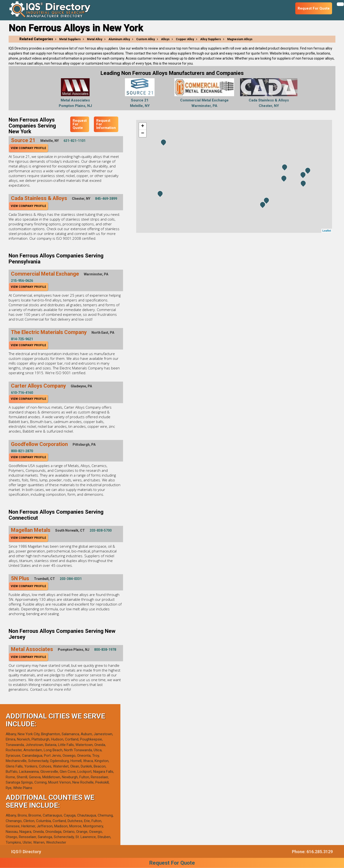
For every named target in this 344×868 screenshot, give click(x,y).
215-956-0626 (22, 281)
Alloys (165, 39)
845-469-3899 (106, 199)
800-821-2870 (22, 451)
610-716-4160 (22, 393)
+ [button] (142, 126)
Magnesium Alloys (240, 39)
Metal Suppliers (70, 39)
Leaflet (327, 231)
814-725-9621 (22, 339)
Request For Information (106, 124)
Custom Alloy (145, 39)
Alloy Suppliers (211, 39)
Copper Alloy (185, 39)
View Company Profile (28, 148)
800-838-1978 (105, 650)
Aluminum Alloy (119, 39)
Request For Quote (80, 124)
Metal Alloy (95, 39)
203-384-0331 (71, 579)
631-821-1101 (75, 141)
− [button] (142, 134)
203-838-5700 (101, 530)
